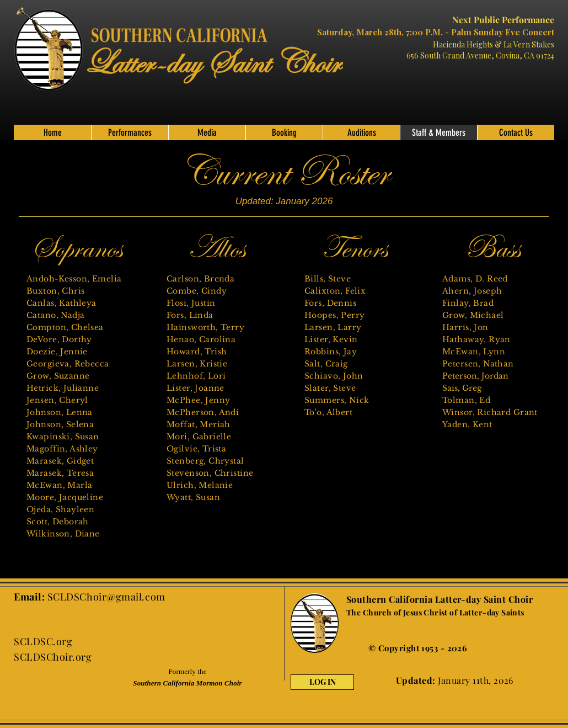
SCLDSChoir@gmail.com (106, 597)
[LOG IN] (322, 682)
